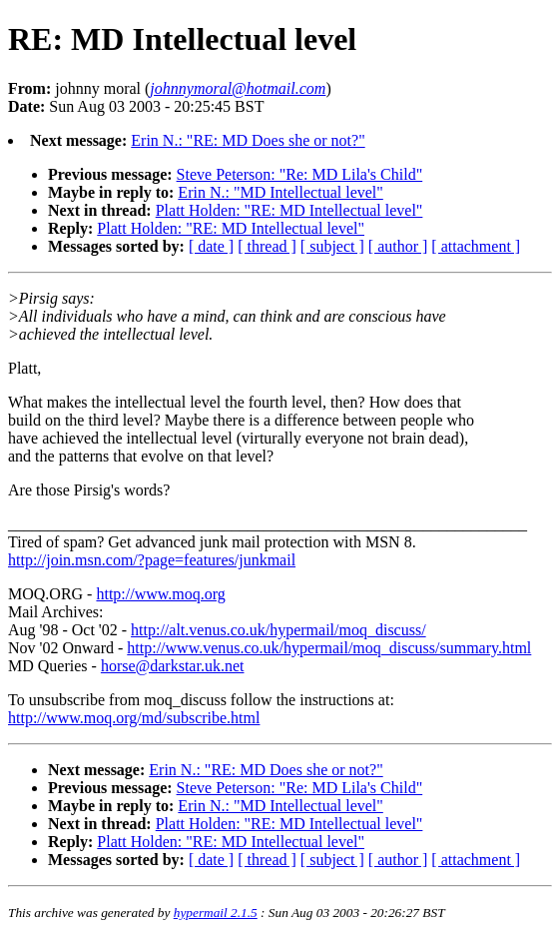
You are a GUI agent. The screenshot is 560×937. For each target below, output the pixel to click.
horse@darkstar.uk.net (173, 666)
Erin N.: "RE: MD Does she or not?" (248, 140)
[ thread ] (267, 246)
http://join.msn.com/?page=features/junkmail (152, 560)
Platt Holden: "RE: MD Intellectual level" (289, 210)
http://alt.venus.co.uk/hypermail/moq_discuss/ (279, 630)
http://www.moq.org (160, 594)
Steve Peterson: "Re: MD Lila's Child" (300, 174)
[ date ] (211, 246)
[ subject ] (332, 246)
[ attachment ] (476, 246)
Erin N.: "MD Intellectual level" (280, 192)
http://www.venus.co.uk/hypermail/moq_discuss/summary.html (329, 648)
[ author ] (398, 246)
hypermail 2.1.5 (216, 913)
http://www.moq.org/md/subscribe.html (134, 718)
